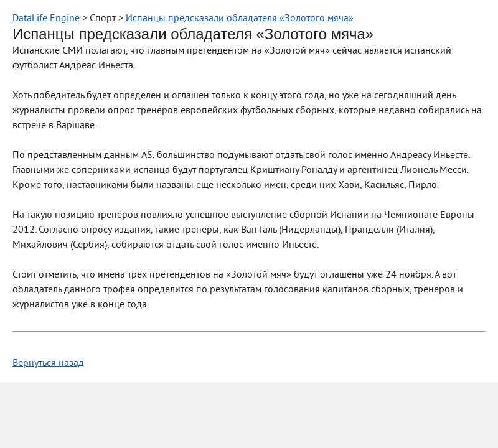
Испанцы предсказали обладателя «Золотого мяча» (240, 19)
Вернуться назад (48, 363)
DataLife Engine (46, 19)
